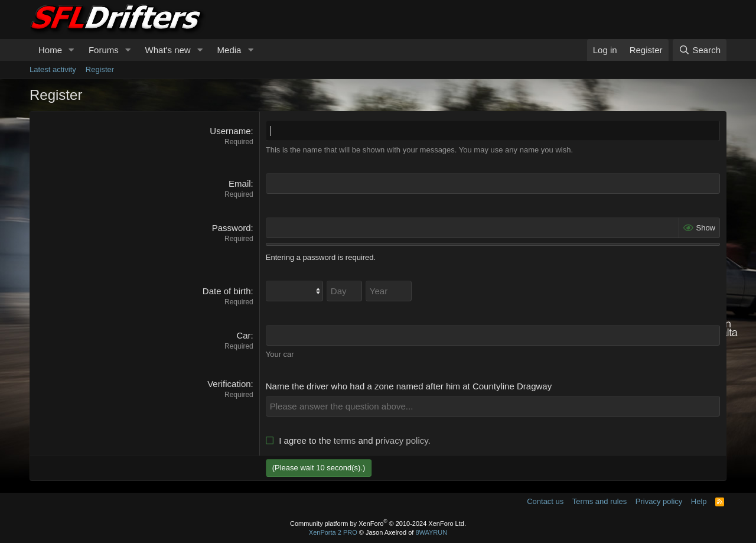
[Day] (344, 291)
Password (232, 228)
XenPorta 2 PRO (333, 532)
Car (243, 335)
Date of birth (227, 291)
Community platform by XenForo (378, 523)
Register (100, 69)
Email (240, 183)
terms (345, 440)
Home (50, 50)
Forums (104, 50)
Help (699, 501)
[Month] (294, 291)
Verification (229, 384)
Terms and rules (599, 501)
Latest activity (53, 69)
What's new (168, 50)
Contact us (545, 501)
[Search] (700, 50)
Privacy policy (659, 501)
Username (230, 131)
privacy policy (402, 440)
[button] (71, 50)
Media (229, 50)
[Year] (389, 291)
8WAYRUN (431, 532)
